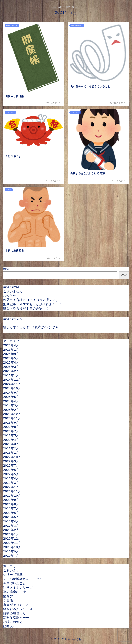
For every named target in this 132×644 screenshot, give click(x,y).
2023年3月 (11, 444)
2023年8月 (11, 427)
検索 (6, 269)
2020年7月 (11, 556)
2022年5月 (11, 474)
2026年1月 (11, 349)
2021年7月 (11, 508)
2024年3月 (11, 405)
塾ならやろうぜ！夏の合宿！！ (26, 308)
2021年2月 (11, 530)
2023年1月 (11, 453)
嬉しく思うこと (15, 327)
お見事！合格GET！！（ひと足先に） (31, 300)
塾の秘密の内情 (15, 592)
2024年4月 (11, 401)
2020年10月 (12, 547)
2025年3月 (11, 367)
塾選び (8, 596)
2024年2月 (11, 410)
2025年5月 (11, 358)
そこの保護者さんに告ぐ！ (23, 579)
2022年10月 (12, 457)
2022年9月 (11, 461)
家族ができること (16, 605)
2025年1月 (11, 375)
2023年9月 (11, 422)
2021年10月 (12, 495)
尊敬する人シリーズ (18, 609)
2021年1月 (11, 534)
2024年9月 (11, 392)
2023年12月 (12, 414)
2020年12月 (12, 538)
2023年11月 (12, 418)
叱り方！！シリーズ (18, 587)
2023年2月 (11, 448)
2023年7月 (11, 431)
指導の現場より (15, 613)
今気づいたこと (15, 583)
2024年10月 (12, 388)
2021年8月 (11, 504)
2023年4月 (11, 440)
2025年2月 (11, 371)
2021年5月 (11, 517)
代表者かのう (41, 327)
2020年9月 (11, 551)
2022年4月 (11, 478)
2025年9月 (11, 354)
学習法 (8, 600)
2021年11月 (12, 491)
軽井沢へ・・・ (15, 626)
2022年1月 (11, 487)
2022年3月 (11, 483)
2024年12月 (12, 380)
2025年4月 (11, 362)
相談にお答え (13, 622)
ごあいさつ (11, 570)
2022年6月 (11, 470)
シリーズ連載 (13, 575)
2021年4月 (11, 521)
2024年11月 (12, 384)
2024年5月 (11, 397)
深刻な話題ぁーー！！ (19, 618)
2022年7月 (11, 465)
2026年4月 (11, 345)
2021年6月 (11, 513)
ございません (13, 291)
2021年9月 (11, 500)
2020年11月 (12, 543)
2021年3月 (11, 526)
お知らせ (10, 296)
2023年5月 (11, 435)
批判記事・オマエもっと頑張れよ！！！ (33, 304)
